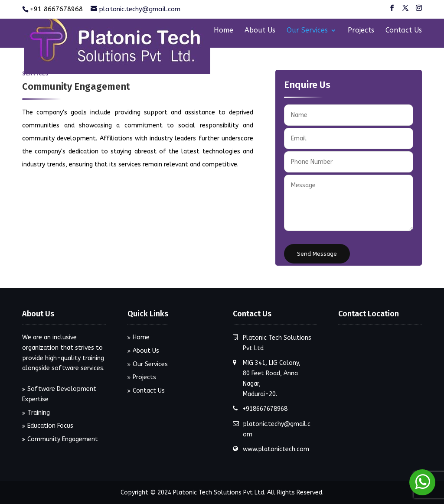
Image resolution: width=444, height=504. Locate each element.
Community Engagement (63, 439)
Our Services (307, 31)
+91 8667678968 (56, 9)
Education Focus (50, 426)
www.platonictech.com (276, 449)
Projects (361, 31)
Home (224, 31)
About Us (260, 31)
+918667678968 (265, 409)
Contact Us (404, 31)
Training (39, 413)
